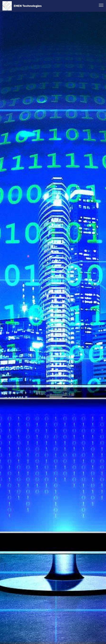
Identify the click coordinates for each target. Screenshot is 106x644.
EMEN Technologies (28, 6)
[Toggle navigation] (101, 5)
